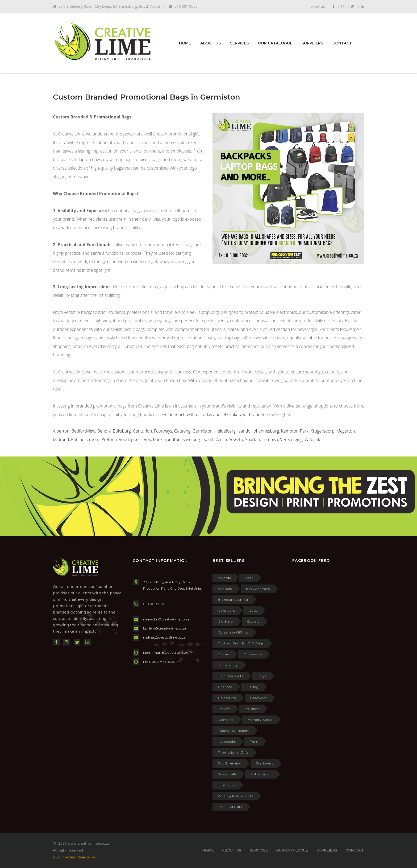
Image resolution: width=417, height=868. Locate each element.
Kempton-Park (295, 431)
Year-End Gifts (230, 807)
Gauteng (182, 431)
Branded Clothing (233, 600)
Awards (224, 578)
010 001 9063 (154, 604)
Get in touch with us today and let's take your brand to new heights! (226, 414)
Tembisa (270, 439)
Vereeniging (291, 439)
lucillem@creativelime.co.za (164, 628)
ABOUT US (210, 43)
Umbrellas (226, 785)
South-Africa (215, 439)
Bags (249, 578)
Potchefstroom (85, 439)
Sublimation (261, 774)
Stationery (265, 763)
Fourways (163, 431)
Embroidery (228, 665)
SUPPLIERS (312, 43)
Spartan (252, 439)
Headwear (258, 698)
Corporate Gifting (233, 632)
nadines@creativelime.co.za (164, 637)
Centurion (143, 431)
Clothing (225, 621)
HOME (185, 43)
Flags (262, 676)
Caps (253, 610)
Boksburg (122, 431)
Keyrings (252, 709)
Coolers (253, 621)
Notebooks (227, 741)
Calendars (226, 610)
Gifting (253, 687)
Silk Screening (230, 763)
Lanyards (226, 720)
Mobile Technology (234, 731)
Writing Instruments (235, 796)
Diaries (224, 654)
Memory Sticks (260, 720)
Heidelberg (225, 431)
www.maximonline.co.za (74, 857)
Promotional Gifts (233, 752)
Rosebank (153, 439)
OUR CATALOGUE (275, 43)
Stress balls (227, 774)
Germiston (203, 431)
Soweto (236, 439)
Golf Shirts (227, 698)
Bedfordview (84, 431)
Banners (225, 589)
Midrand (61, 439)
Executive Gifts (231, 676)
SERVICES (239, 43)
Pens (254, 741)
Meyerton (346, 431)
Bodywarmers (258, 589)
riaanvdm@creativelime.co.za (166, 619)
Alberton (61, 431)
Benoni (104, 431)
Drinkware (253, 654)
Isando (244, 431)
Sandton (172, 439)
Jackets (224, 709)
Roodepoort (130, 439)
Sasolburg (192, 439)
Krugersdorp (322, 431)
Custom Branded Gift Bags (241, 643)
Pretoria (109, 439)
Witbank (312, 439)
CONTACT (342, 43)
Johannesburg (266, 431)
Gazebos (225, 687)
